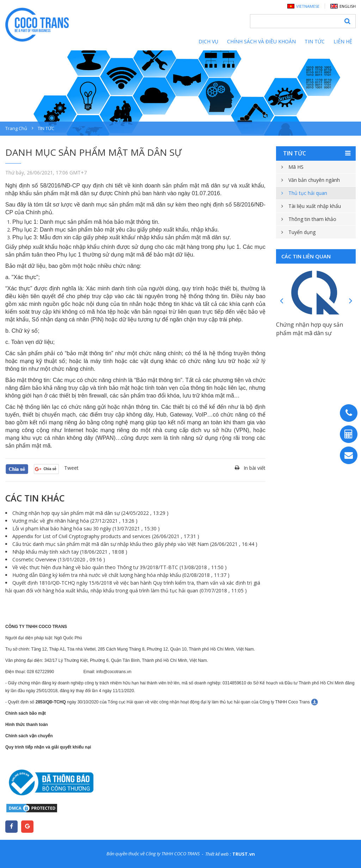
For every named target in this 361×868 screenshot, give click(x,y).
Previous (281, 301)
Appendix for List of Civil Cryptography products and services (106, 536)
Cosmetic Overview (59, 559)
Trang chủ (16, 128)
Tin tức (315, 41)
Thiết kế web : (218, 854)
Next (350, 301)
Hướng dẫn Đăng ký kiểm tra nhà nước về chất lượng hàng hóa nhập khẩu (121, 575)
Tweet (71, 468)
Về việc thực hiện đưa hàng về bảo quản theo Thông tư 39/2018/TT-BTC (120, 567)
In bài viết (255, 468)
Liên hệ (343, 41)
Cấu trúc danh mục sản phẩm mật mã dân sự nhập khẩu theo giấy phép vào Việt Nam (135, 544)
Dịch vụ (208, 41)
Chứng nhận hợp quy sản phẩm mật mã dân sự (90, 513)
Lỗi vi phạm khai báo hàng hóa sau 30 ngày (86, 528)
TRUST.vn (244, 854)
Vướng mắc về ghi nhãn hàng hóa (75, 521)
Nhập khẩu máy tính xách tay (70, 552)
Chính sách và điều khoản (261, 41)
